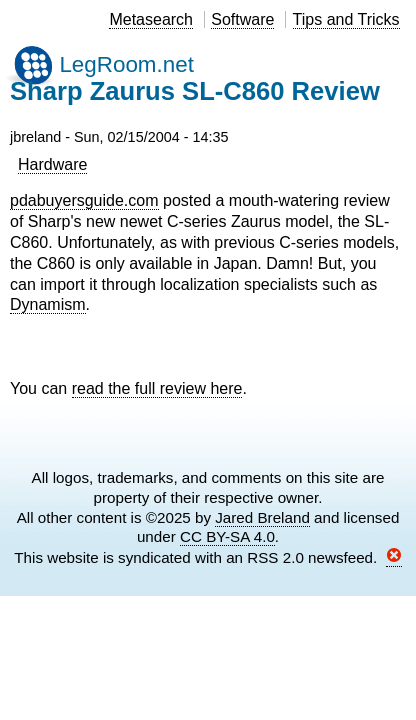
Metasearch (151, 19)
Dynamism (48, 304)
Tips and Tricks (346, 19)
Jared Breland (262, 517)
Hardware (52, 164)
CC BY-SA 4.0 (227, 536)
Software (242, 19)
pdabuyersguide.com (84, 200)
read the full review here (157, 388)
